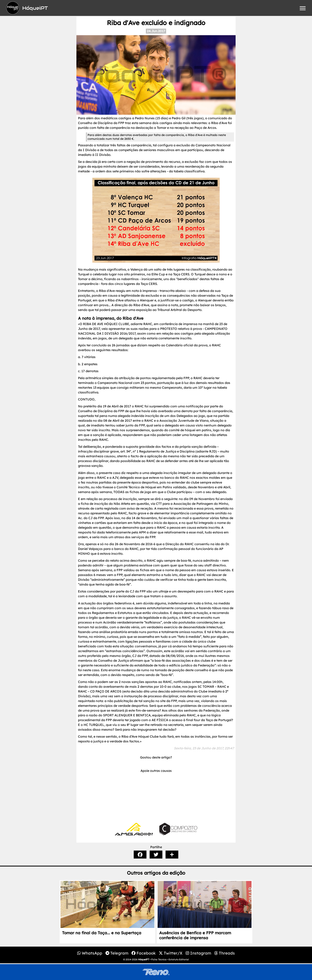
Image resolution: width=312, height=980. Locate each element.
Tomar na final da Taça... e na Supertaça (102, 933)
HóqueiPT (144, 959)
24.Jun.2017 (156, 31)
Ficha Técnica (159, 959)
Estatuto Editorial (179, 959)
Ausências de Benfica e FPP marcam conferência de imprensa (195, 935)
